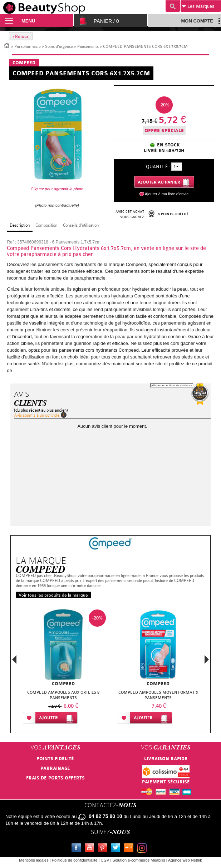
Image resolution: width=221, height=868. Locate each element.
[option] (63, 668)
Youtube (91, 849)
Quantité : (158, 167)
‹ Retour (21, 36)
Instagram (143, 849)
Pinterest (104, 849)
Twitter (117, 849)
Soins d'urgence (59, 47)
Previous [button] (14, 661)
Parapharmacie (28, 47)
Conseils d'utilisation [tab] (81, 225)
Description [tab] (20, 225)
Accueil (7, 45)
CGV (105, 860)
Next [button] (207, 659)
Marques (198, 6)
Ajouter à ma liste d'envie (167, 194)
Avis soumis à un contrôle (37, 415)
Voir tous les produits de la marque (53, 595)
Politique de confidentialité (75, 860)
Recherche (173, 6)
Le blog (130, 849)
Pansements (88, 47)
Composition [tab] (46, 225)
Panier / (106, 21)
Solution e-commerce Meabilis (139, 860)
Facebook (78, 849)
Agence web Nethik (185, 860)
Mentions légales (34, 860)
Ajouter (48, 718)
